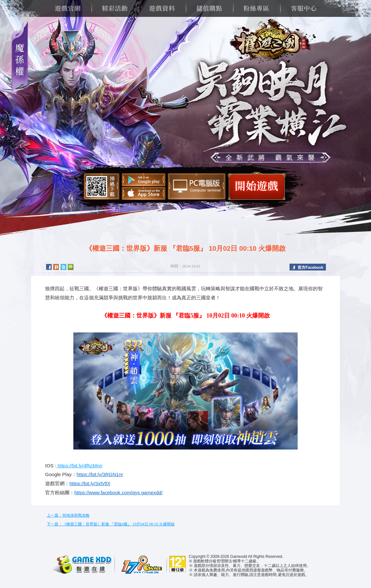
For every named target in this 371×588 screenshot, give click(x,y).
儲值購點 (209, 8)
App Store (144, 193)
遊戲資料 (162, 8)
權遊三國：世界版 (270, 42)
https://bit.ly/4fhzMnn (79, 466)
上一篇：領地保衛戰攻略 (68, 515)
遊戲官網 (68, 8)
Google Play (144, 180)
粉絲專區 (256, 8)
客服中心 (303, 8)
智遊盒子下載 (197, 186)
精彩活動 (115, 8)
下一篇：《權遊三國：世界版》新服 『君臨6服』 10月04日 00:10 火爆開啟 (111, 524)
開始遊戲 (257, 186)
